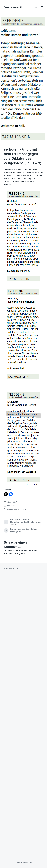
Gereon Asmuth (13, 7)
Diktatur (10, 509)
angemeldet (18, 550)
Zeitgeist (23, 509)
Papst (16, 509)
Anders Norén (28, 863)
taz (8, 506)
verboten (14, 506)
